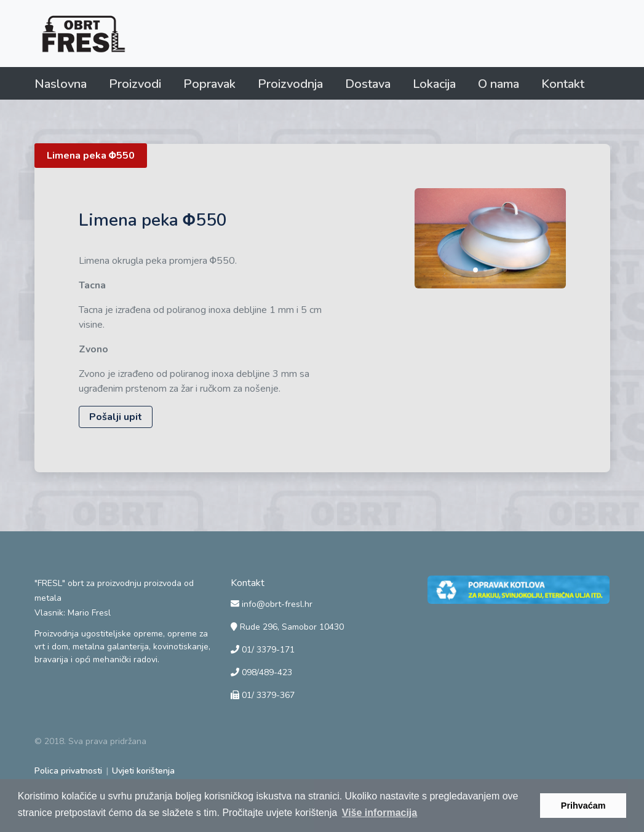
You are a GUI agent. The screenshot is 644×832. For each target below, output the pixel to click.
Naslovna (61, 84)
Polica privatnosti (68, 771)
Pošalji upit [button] (116, 417)
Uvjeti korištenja (143, 771)
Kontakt (563, 84)
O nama (499, 84)
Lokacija (434, 84)
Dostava (368, 84)
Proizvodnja (290, 84)
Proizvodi (135, 84)
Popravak (209, 84)
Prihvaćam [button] (583, 806)
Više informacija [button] (380, 813)
